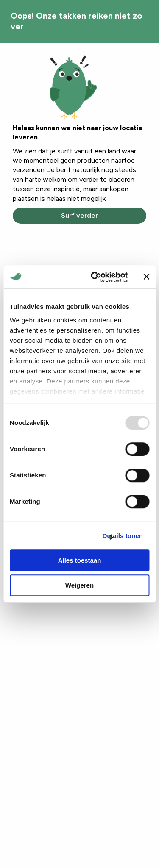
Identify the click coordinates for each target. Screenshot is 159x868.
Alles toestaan (80, 560)
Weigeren (79, 585)
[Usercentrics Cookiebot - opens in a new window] (95, 277)
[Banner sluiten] (146, 277)
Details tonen (123, 536)
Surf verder (79, 215)
